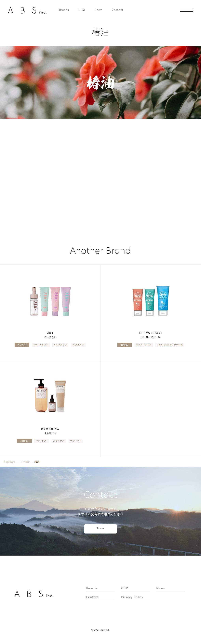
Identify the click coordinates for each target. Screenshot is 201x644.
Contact (117, 10)
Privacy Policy (132, 598)
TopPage (10, 462)
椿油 (37, 462)
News (98, 10)
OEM (82, 10)
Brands (64, 10)
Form (101, 529)
